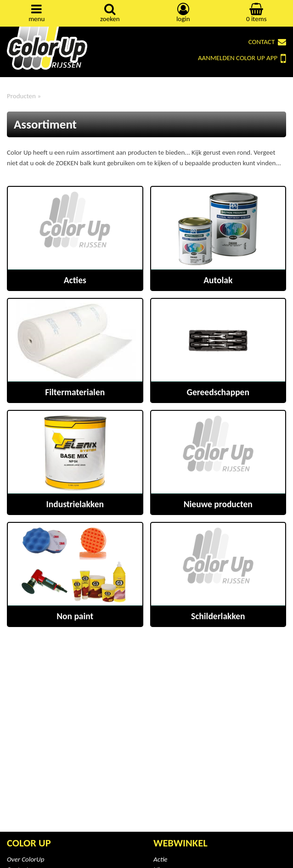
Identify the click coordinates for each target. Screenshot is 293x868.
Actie (160, 859)
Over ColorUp (25, 859)
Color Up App (242, 59)
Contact (267, 42)
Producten (21, 96)
